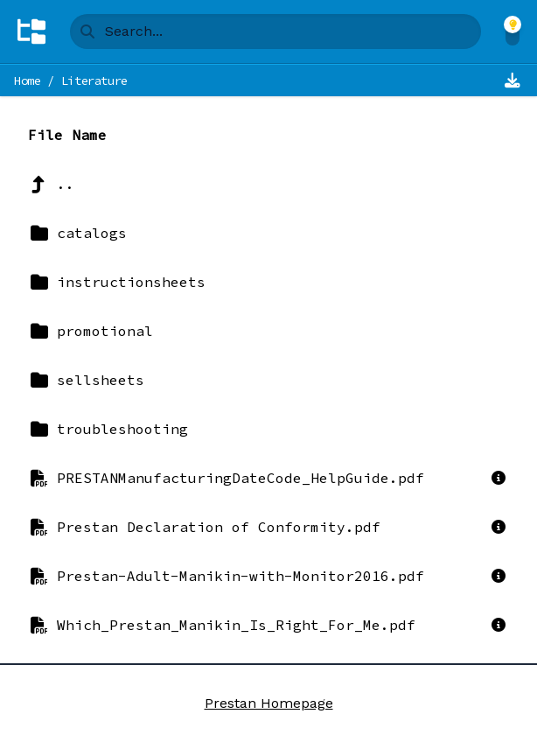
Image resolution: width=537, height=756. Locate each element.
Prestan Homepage (269, 703)
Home (28, 80)
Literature (95, 80)
